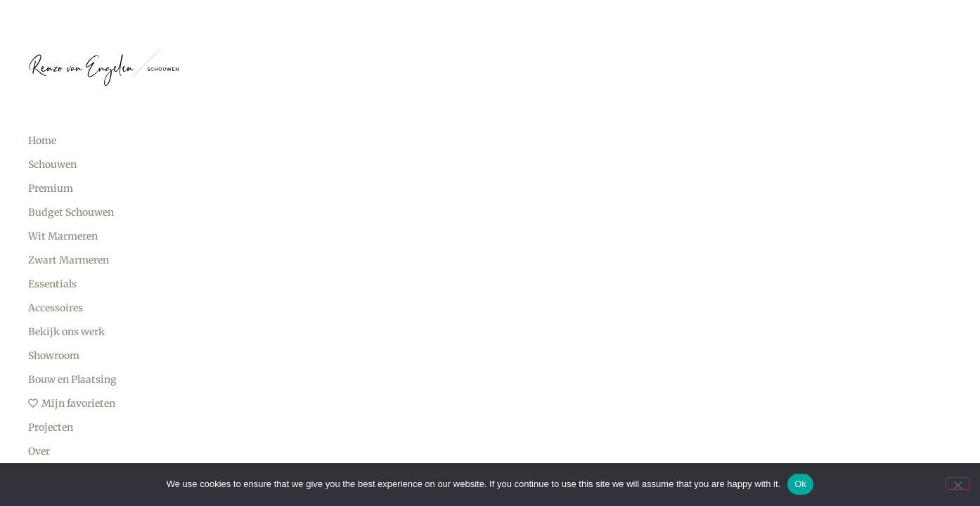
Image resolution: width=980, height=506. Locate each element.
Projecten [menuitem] (51, 427)
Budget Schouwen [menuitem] (71, 212)
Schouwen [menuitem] (52, 164)
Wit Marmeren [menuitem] (63, 236)
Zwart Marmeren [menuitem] (69, 260)
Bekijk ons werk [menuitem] (66, 332)
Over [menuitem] (39, 451)
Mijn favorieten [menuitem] (72, 403)
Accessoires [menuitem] (56, 308)
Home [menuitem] (42, 141)
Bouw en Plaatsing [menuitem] (72, 379)
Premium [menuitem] (51, 188)
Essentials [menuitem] (52, 284)
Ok (800, 484)
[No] (958, 484)
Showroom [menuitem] (54, 356)
